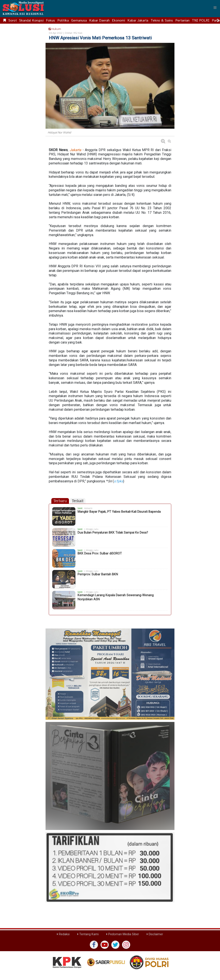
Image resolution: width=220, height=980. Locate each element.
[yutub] (105, 945)
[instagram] (126, 945)
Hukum (54, 29)
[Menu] (215, 8)
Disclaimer (155, 934)
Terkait (78, 501)
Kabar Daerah (99, 20)
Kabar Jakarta (138, 20)
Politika (63, 20)
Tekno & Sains (162, 20)
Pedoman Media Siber (123, 934)
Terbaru (60, 501)
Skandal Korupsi (31, 20)
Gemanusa (79, 20)
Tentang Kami (88, 934)
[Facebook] (94, 945)
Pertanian (182, 20)
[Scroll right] (218, 20)
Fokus (50, 20)
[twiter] (115, 945)
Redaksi (63, 934)
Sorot (13, 20)
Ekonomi (118, 20)
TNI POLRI (201, 20)
